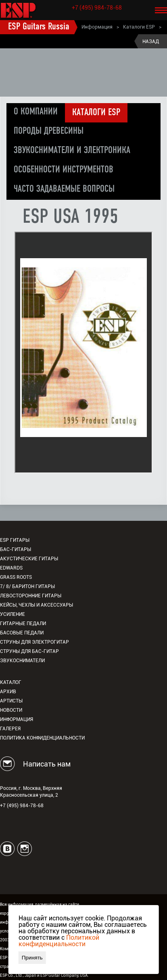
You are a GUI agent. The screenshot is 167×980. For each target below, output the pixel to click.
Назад (151, 41)
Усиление (13, 614)
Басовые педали (22, 633)
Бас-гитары (16, 549)
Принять (32, 958)
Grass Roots (16, 577)
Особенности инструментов (64, 170)
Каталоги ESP (139, 27)
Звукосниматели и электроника (72, 151)
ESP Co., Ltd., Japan (18, 975)
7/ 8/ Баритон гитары (27, 586)
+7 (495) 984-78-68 (97, 8)
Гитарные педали (23, 624)
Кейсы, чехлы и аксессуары (37, 605)
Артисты (11, 701)
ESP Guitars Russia (39, 27)
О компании (36, 112)
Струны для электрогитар (34, 642)
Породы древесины (49, 131)
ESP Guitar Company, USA (64, 975)
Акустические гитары (29, 559)
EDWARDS (11, 568)
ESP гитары (15, 540)
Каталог (11, 682)
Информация (97, 27)
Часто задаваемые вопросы (64, 189)
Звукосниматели (22, 661)
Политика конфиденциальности (42, 738)
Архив (8, 692)
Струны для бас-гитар (29, 651)
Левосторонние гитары (31, 596)
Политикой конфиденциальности (59, 941)
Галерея (10, 729)
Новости (11, 710)
